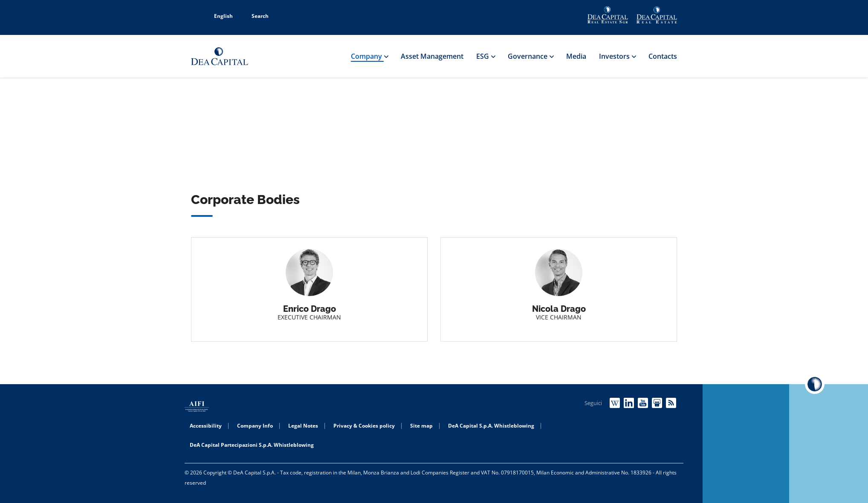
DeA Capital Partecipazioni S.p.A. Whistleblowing (252, 445)
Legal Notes (303, 426)
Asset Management (432, 56)
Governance (531, 56)
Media (576, 56)
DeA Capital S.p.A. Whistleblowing (491, 426)
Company (369, 56)
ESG (486, 56)
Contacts (663, 56)
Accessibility (206, 426)
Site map (421, 426)
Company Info (255, 426)
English (219, 16)
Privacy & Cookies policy (364, 426)
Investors (617, 56)
